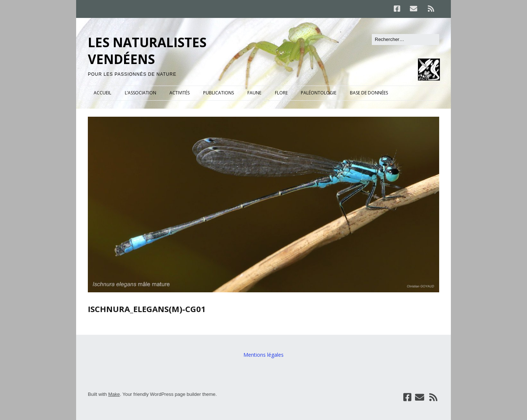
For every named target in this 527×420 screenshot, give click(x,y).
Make (114, 394)
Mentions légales (263, 355)
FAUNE (254, 93)
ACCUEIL (102, 93)
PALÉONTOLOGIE (319, 93)
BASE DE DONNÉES (369, 93)
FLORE (281, 93)
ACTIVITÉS (180, 93)
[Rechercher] (405, 40)
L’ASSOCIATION (141, 93)
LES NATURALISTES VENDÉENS (147, 51)
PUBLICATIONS (218, 93)
